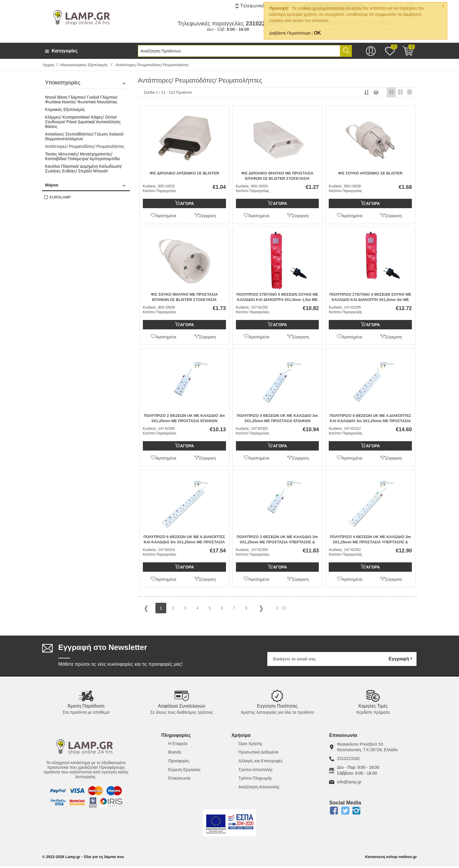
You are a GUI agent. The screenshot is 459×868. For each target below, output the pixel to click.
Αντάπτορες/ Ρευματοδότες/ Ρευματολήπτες (85, 146)
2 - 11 (281, 609)
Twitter (345, 812)
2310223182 (348, 760)
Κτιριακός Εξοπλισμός (65, 109)
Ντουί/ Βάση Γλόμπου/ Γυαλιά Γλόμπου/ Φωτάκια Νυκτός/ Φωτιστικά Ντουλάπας (81, 100)
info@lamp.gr (349, 783)
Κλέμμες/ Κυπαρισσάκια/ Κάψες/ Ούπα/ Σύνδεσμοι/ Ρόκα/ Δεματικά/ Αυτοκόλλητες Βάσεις (83, 122)
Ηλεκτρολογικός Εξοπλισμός (84, 65)
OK (317, 33)
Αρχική (49, 65)
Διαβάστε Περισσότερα (290, 33)
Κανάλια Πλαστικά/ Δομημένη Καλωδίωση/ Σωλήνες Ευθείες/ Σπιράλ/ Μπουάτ (83, 169)
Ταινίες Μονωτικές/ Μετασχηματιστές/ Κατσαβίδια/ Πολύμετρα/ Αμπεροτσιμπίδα (82, 156)
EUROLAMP (60, 197)
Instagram (357, 812)
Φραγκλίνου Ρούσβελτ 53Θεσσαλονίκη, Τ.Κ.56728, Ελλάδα (367, 748)
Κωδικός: (150, 187)
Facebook (334, 812)
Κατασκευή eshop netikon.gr (391, 858)
